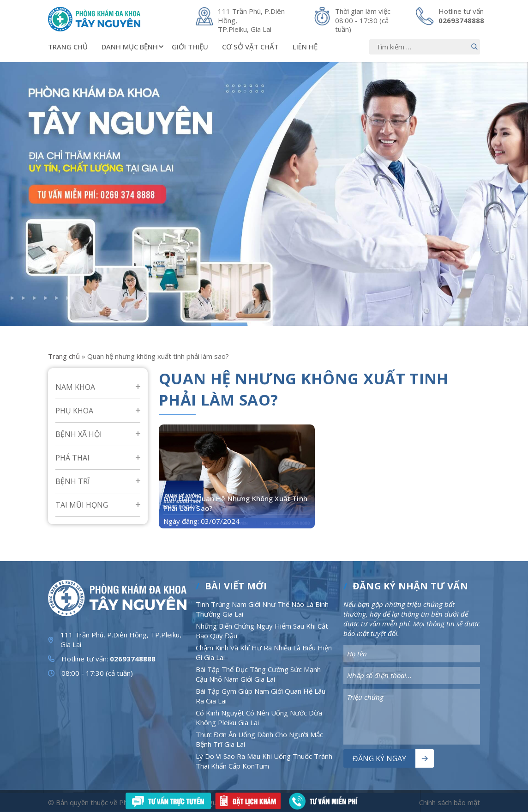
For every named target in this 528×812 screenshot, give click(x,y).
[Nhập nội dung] (425, 47)
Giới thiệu (190, 47)
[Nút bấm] (474, 47)
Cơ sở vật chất (250, 47)
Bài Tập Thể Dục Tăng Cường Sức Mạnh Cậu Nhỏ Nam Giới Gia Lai (258, 674)
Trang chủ (68, 47)
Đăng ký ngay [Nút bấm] (379, 758)
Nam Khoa (75, 387)
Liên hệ (305, 47)
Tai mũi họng (82, 505)
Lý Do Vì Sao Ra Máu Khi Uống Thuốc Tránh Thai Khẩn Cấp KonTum (264, 761)
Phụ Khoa (74, 411)
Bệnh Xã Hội (79, 434)
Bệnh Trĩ (72, 481)
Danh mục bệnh (133, 47)
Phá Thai (72, 458)
